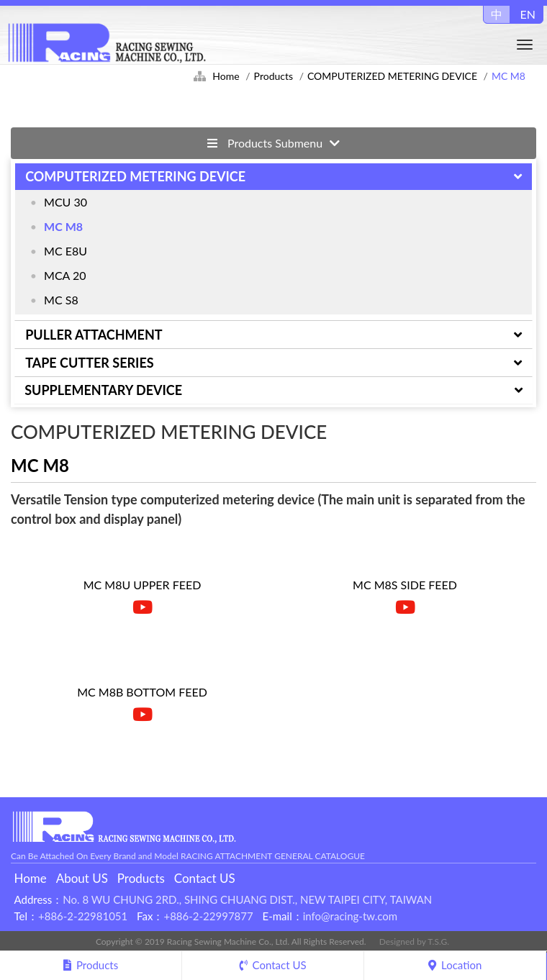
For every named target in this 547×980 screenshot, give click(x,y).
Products (273, 76)
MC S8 (61, 300)
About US (82, 878)
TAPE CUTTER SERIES (89, 363)
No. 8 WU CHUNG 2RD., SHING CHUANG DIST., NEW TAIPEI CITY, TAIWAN (247, 899)
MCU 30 (65, 202)
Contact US (205, 878)
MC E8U (65, 251)
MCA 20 (65, 275)
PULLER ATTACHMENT (94, 335)
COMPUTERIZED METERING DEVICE (392, 76)
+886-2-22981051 (83, 916)
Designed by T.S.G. (414, 942)
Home (226, 76)
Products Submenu (273, 143)
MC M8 (63, 226)
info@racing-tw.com (350, 916)
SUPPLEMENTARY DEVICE (103, 390)
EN (528, 14)
